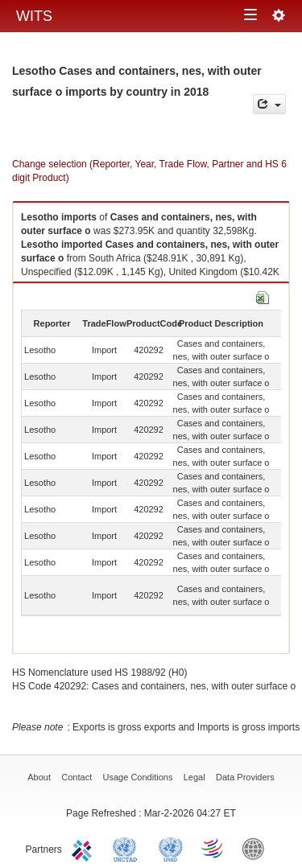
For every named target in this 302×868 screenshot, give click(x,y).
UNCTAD (128, 848)
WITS (34, 16)
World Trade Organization (213, 848)
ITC (85, 848)
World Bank (257, 848)
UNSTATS (171, 848)
